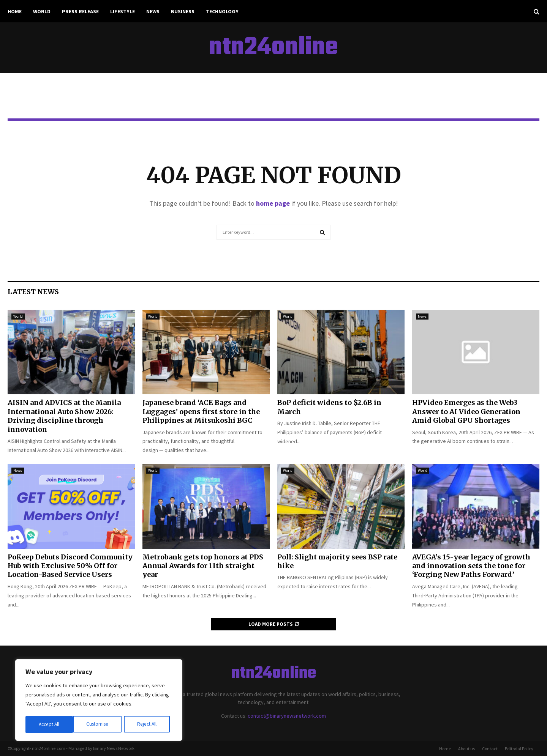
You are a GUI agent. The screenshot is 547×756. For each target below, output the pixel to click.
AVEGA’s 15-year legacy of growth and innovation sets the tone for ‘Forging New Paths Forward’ (471, 566)
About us (466, 749)
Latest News (33, 292)
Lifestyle (123, 11)
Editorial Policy (519, 749)
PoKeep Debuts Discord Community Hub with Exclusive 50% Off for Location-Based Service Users (70, 566)
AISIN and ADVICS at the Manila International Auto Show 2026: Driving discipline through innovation (64, 416)
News (153, 11)
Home (15, 11)
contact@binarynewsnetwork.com (287, 716)
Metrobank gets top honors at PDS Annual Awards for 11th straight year (203, 566)
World (42, 11)
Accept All (149, 724)
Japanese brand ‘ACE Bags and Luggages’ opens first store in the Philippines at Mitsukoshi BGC (201, 411)
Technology (222, 11)
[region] (99, 701)
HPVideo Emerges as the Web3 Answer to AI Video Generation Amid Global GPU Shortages (466, 411)
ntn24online (273, 48)
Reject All (100, 724)
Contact (490, 749)
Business (183, 11)
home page (273, 203)
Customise (50, 724)
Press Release (80, 11)
